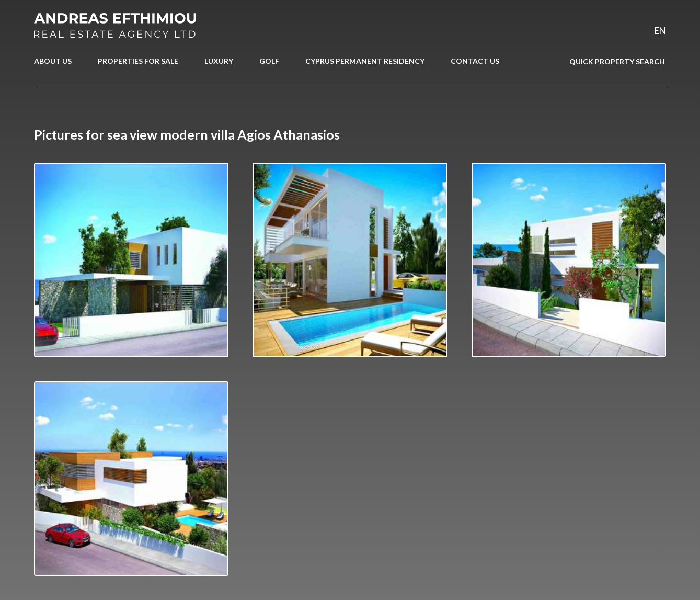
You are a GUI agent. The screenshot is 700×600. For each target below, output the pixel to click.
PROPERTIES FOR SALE (138, 61)
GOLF (269, 61)
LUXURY (219, 61)
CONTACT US (475, 61)
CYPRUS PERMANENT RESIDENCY (365, 61)
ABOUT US (53, 61)
